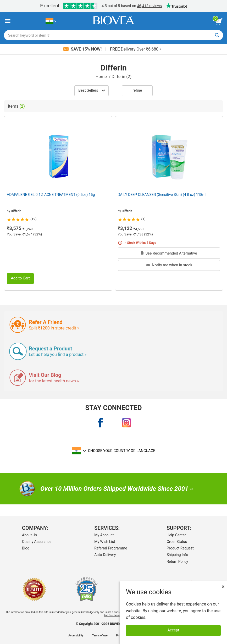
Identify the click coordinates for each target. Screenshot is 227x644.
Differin (16, 211)
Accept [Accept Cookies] (173, 630)
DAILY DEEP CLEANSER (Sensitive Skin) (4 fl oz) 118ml (162, 195)
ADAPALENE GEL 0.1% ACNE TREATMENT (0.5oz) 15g (51, 195)
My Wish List (105, 542)
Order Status (177, 542)
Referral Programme (111, 548)
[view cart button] (219, 21)
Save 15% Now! (83, 49)
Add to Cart (20, 278)
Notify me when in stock (169, 265)
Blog (26, 548)
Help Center (176, 535)
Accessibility (76, 636)
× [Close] (223, 587)
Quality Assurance (37, 542)
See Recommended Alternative (169, 253)
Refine (137, 90)
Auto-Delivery (105, 555)
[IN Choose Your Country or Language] (51, 21)
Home (102, 77)
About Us (29, 535)
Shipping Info (177, 555)
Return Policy (177, 562)
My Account (104, 535)
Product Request (180, 548)
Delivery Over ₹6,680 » (136, 49)
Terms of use (100, 636)
